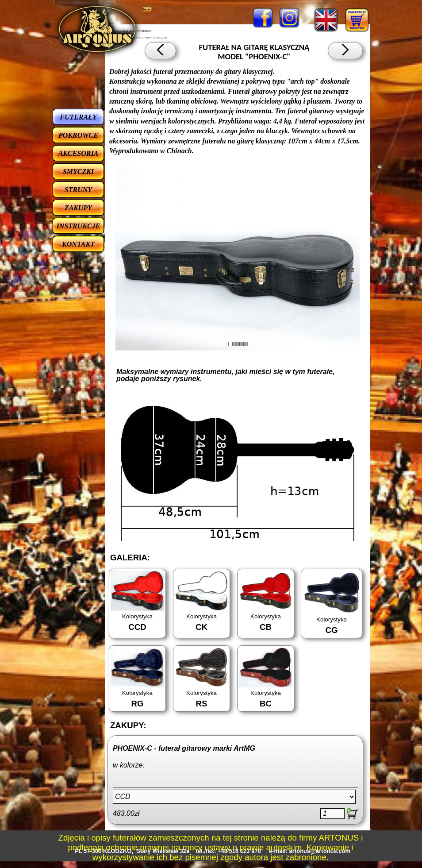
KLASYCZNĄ (160, 38)
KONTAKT (78, 244)
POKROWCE (78, 135)
